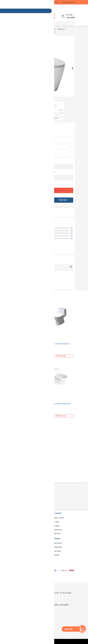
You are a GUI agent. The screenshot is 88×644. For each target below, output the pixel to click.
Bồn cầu (61, 29)
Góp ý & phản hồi (69, 2)
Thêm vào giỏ (59, 356)
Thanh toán (63, 200)
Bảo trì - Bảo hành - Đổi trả (54, 518)
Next (72, 68)
